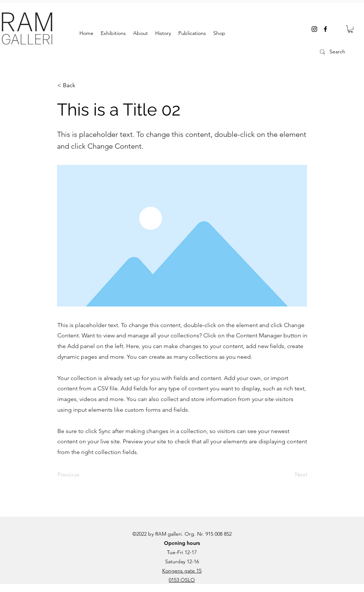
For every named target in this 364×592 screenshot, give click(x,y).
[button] (350, 29)
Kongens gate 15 (182, 571)
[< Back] (82, 85)
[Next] (289, 475)
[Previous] (82, 475)
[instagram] (314, 29)
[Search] (340, 52)
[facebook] (325, 29)
